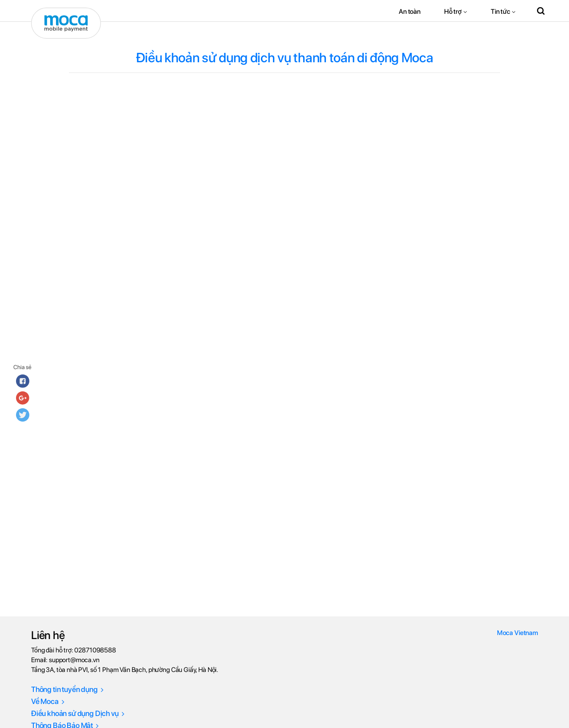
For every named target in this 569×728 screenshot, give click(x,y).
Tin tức (501, 12)
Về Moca (48, 701)
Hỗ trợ (453, 12)
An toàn (410, 12)
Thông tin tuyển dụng (67, 689)
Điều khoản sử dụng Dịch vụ (78, 713)
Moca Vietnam (517, 633)
